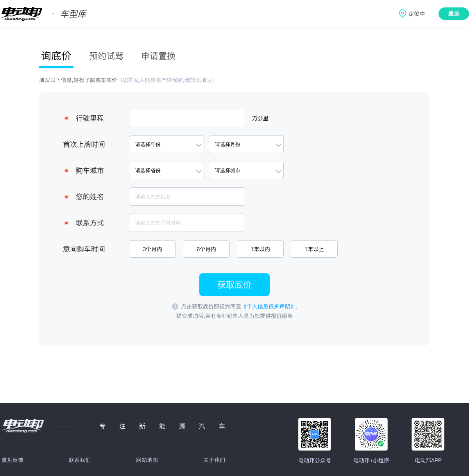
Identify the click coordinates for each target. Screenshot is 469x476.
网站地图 (147, 460)
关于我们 (214, 460)
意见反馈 (13, 460)
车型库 (73, 14)
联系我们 (80, 460)
